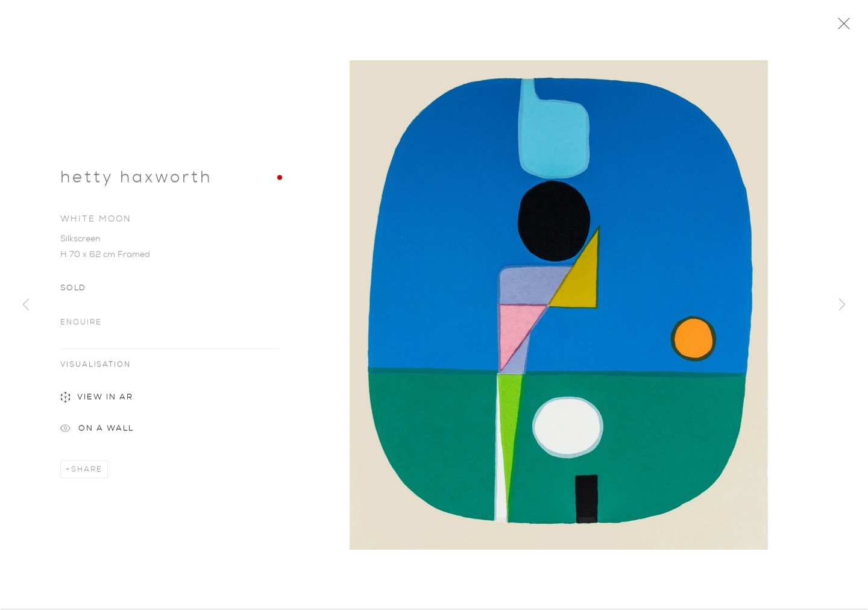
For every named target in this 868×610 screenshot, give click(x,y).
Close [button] (841, 27)
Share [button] (87, 471)
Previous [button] (26, 305)
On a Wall (97, 431)
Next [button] (842, 305)
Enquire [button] (81, 323)
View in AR (97, 400)
